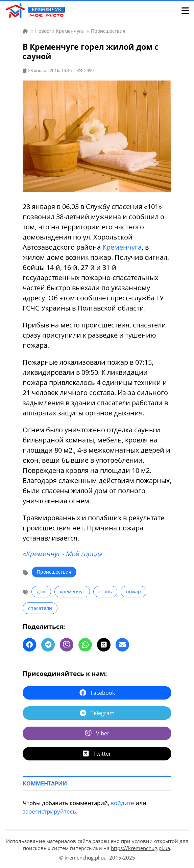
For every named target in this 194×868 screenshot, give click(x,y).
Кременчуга (122, 247)
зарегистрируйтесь (49, 811)
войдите (122, 803)
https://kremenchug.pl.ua (140, 848)
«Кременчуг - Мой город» (62, 554)
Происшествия (54, 572)
